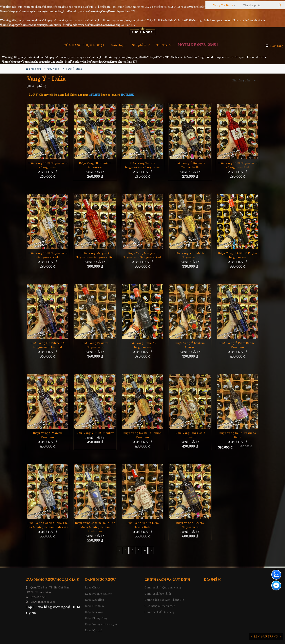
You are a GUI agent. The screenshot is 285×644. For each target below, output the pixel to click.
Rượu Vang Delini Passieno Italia (238, 435)
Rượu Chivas (93, 588)
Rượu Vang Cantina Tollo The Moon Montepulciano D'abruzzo (95, 527)
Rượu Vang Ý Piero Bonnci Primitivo (237, 345)
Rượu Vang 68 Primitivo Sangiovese (95, 165)
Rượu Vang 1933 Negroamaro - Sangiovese (48, 165)
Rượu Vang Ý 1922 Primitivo (95, 433)
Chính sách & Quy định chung (163, 588)
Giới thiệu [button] (118, 45)
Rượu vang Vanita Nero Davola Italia (143, 525)
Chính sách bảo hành (158, 594)
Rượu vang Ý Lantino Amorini (190, 345)
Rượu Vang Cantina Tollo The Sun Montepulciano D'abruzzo (47, 525)
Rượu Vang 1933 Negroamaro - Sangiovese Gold (48, 255)
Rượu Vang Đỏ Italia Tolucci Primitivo (142, 435)
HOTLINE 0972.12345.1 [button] (198, 45)
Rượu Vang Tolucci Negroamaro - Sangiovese (142, 165)
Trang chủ (33, 69)
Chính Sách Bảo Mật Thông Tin (164, 600)
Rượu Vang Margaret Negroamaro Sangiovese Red (95, 255)
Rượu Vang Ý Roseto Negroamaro (190, 525)
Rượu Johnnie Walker (98, 594)
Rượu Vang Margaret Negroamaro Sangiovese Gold (143, 255)
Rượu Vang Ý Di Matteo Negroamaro (190, 255)
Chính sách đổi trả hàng (160, 612)
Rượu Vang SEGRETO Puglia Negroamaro (237, 255)
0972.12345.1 (38, 597)
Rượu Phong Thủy (96, 618)
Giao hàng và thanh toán (160, 606)
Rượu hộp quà (94, 630)
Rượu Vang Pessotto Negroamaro (95, 345)
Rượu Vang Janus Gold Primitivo (190, 435)
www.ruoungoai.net (43, 602)
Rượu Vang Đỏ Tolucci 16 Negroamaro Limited (47, 345)
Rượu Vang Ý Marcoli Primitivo (48, 435)
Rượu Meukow (94, 612)
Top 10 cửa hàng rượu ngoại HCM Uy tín (53, 610)
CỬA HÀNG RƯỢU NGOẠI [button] (84, 45)
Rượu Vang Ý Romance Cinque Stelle (190, 165)
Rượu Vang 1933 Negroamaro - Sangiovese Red (238, 165)
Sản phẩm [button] (141, 45)
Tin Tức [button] (164, 45)
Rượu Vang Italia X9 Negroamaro (142, 345)
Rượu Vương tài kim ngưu (101, 624)
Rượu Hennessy (95, 606)
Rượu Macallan (95, 600)
